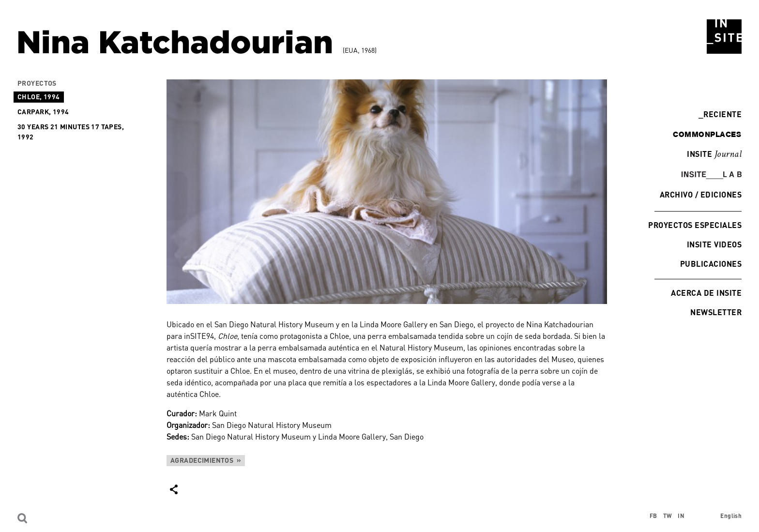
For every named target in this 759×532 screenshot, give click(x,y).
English (731, 516)
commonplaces (707, 134)
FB (653, 516)
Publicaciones (711, 264)
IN (681, 516)
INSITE (714, 154)
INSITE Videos (714, 244)
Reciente (720, 114)
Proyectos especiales (695, 225)
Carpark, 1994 (43, 112)
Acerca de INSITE (706, 293)
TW (668, 516)
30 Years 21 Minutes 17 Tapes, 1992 (71, 132)
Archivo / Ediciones (701, 194)
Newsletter (716, 312)
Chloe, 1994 (39, 97)
